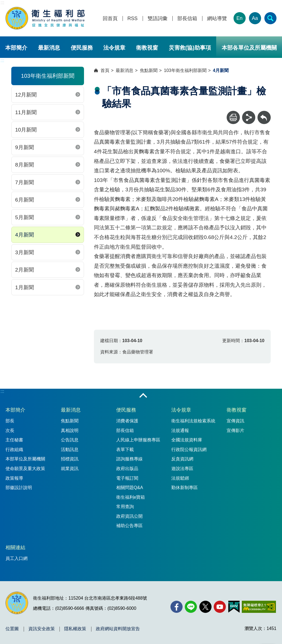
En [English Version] (240, 18)
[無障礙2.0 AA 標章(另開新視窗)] (259, 607)
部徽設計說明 (19, 488)
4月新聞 (25, 235)
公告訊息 (70, 440)
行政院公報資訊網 (189, 450)
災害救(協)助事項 (190, 48)
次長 (10, 430)
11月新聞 (26, 112)
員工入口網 (17, 558)
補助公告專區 (129, 526)
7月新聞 (25, 182)
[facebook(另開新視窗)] (177, 607)
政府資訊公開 (129, 516)
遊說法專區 (182, 469)
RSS (133, 19)
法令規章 (114, 48)
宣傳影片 (235, 430)
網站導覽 (217, 19)
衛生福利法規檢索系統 (193, 421)
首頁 (105, 70)
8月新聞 (25, 165)
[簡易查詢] (270, 18)
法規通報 (180, 430)
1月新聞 (25, 287)
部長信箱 (187, 19)
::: (2, 3)
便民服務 (82, 48)
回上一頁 (264, 113)
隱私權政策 (75, 629)
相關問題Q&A (130, 488)
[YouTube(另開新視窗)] (220, 607)
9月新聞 (25, 147)
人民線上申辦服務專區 (138, 440)
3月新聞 (25, 252)
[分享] (249, 117)
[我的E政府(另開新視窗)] (234, 607)
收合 (143, 396)
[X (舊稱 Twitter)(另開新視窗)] (205, 607)
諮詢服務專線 (129, 459)
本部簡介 (16, 48)
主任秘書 (14, 440)
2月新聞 (25, 270)
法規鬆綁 (180, 478)
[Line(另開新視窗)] (191, 607)
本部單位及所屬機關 (25, 459)
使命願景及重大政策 (25, 469)
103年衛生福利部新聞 (185, 70)
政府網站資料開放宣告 (118, 629)
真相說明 (70, 430)
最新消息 (49, 48)
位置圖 (12, 629)
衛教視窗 (147, 48)
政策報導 (14, 478)
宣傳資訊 (235, 421)
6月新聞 (25, 200)
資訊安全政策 (42, 629)
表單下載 (125, 450)
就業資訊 (70, 469)
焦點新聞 (149, 70)
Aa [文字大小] (255, 18)
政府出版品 (127, 469)
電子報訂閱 (127, 478)
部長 (10, 421)
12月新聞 (26, 95)
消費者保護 (127, 421)
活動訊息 (70, 450)
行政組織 (14, 450)
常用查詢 (125, 507)
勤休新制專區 (185, 488)
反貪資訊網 (182, 459)
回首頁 (110, 19)
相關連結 (15, 548)
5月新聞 (25, 217)
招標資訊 (70, 459)
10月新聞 (26, 130)
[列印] (233, 117)
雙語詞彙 (158, 19)
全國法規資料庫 (187, 440)
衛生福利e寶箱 (131, 497)
